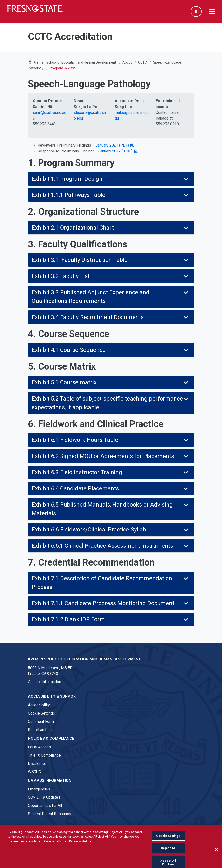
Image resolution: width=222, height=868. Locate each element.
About (127, 62)
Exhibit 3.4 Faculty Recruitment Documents (111, 317)
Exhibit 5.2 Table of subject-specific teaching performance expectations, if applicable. (111, 403)
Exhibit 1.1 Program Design (111, 179)
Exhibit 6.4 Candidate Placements (111, 488)
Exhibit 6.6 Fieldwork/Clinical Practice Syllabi (111, 530)
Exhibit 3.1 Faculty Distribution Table (111, 260)
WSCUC (34, 772)
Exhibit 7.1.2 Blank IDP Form (111, 619)
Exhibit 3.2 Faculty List (111, 276)
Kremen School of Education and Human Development (75, 62)
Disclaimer (37, 764)
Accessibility (39, 705)
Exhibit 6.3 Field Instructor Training (111, 472)
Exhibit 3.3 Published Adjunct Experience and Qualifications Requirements (111, 297)
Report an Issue (41, 730)
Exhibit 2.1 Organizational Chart (111, 228)
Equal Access (39, 747)
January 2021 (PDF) (112, 145)
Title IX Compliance (44, 755)
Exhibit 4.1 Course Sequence (111, 350)
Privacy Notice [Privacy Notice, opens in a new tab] (80, 851)
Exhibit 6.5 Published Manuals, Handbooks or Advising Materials (111, 509)
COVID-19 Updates (44, 797)
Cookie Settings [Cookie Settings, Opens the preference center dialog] (168, 845)
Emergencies (39, 789)
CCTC (142, 62)
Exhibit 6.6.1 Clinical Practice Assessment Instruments (111, 546)
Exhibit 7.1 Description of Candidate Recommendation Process (111, 583)
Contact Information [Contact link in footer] (44, 682)
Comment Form (41, 721)
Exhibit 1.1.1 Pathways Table (111, 195)
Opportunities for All (45, 806)
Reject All (168, 858)
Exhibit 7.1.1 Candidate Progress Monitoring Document (111, 603)
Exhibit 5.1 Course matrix (111, 382)
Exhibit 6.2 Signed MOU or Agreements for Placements (111, 456)
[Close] (217, 859)
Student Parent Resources (50, 814)
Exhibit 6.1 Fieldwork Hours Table (111, 440)
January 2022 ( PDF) (115, 151)
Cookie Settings (41, 713)
